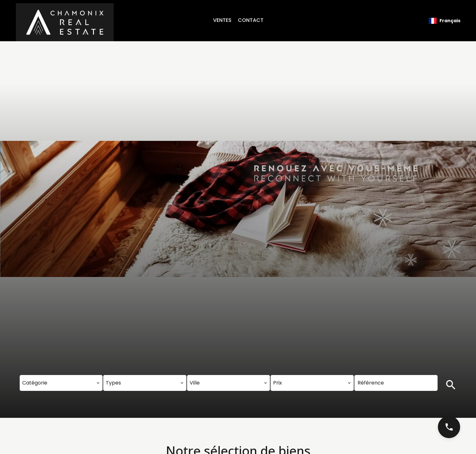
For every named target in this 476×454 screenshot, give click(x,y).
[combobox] (61, 383)
